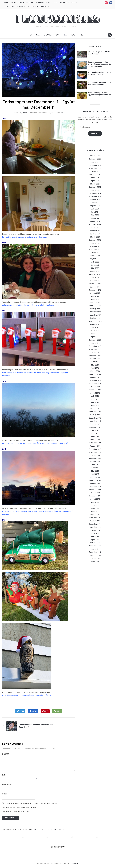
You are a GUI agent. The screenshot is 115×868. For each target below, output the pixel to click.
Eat (31, 35)
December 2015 (95, 487)
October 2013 (95, 558)
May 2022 (95, 268)
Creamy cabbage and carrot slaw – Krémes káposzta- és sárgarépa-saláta (100, 64)
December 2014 (95, 524)
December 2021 (95, 281)
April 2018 (95, 405)
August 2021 (95, 293)
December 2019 (95, 346)
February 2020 (95, 340)
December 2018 (95, 380)
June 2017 (95, 434)
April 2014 (95, 540)
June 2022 (95, 265)
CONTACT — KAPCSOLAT (41, 7)
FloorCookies (58, 19)
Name (4, 775)
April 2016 (95, 474)
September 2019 (95, 356)
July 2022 (95, 262)
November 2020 (95, 315)
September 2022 (95, 256)
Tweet (22, 711)
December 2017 (95, 418)
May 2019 (95, 365)
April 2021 (95, 299)
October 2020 (95, 318)
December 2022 (95, 246)
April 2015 (95, 511)
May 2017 (95, 437)
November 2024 (95, 196)
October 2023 (95, 234)
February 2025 (95, 187)
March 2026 (95, 156)
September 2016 (95, 458)
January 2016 (95, 483)
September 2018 (95, 390)
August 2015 (95, 499)
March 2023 (95, 237)
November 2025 (95, 168)
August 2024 (95, 206)
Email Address (8, 784)
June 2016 (95, 468)
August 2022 (95, 259)
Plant (58, 35)
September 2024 (95, 203)
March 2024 (95, 221)
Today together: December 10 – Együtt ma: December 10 (36, 726)
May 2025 (95, 178)
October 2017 (95, 424)
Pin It (46, 711)
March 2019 (95, 371)
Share (34, 711)
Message (6, 754)
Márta (25, 113)
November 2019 (95, 349)
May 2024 (95, 215)
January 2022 (95, 278)
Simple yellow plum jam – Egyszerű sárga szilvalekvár (99, 94)
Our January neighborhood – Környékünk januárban (100, 83)
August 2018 (95, 393)
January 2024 (95, 228)
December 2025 (95, 165)
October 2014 (95, 530)
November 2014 (95, 527)
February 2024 (95, 224)
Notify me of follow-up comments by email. (21, 808)
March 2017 (95, 440)
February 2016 (95, 480)
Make (38, 35)
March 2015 (95, 515)
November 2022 (95, 249)
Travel (83, 35)
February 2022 (95, 274)
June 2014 (95, 533)
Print (58, 711)
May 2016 (95, 471)
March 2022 (95, 271)
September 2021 (95, 290)
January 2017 (95, 446)
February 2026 (95, 159)
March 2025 (95, 184)
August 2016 (95, 462)
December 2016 (95, 449)
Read (66, 35)
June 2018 (95, 399)
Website (5, 794)
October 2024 (95, 199)
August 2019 (95, 359)
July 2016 (95, 465)
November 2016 (95, 452)
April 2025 (95, 181)
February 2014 (95, 546)
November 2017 (95, 421)
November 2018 (95, 384)
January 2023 (95, 243)
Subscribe (95, 133)
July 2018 (95, 396)
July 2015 (95, 502)
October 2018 (95, 387)
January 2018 (95, 415)
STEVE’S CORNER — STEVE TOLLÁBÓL (17, 7)
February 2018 (95, 412)
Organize (48, 35)
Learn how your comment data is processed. (50, 829)
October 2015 (95, 493)
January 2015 (95, 521)
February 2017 (95, 443)
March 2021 (95, 302)
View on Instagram (57, 847)
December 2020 (95, 312)
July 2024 (95, 209)
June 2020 (95, 331)
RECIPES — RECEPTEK (26, 3)
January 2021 (95, 309)
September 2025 (95, 174)
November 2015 (95, 490)
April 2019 (95, 368)
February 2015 (95, 518)
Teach (74, 35)
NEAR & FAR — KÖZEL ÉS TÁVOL (47, 3)
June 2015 (95, 505)
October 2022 (95, 253)
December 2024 (95, 193)
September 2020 (95, 321)
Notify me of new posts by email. (17, 812)
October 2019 (95, 352)
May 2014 (95, 536)
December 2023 (95, 231)
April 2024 (95, 218)
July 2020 (95, 327)
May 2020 (95, 334)
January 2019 (95, 377)
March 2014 (95, 543)
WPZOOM (75, 864)
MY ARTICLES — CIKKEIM (69, 3)
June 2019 (95, 362)
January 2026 (95, 162)
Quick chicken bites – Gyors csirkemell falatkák (99, 73)
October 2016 (95, 455)
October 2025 (95, 171)
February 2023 (95, 240)
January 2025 (95, 190)
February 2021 (95, 306)
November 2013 (95, 555)
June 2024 (95, 212)
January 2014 (95, 549)
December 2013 (95, 552)
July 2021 (95, 296)
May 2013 (95, 561)
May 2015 (95, 508)
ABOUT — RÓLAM (10, 3)
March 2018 (95, 409)
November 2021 (95, 284)
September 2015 (95, 496)
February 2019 (95, 374)
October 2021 (95, 287)
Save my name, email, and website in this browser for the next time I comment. (31, 803)
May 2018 (95, 402)
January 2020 (95, 343)
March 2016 (95, 477)
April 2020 (95, 337)
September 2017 (95, 427)
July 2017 (95, 430)
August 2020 (95, 324)
